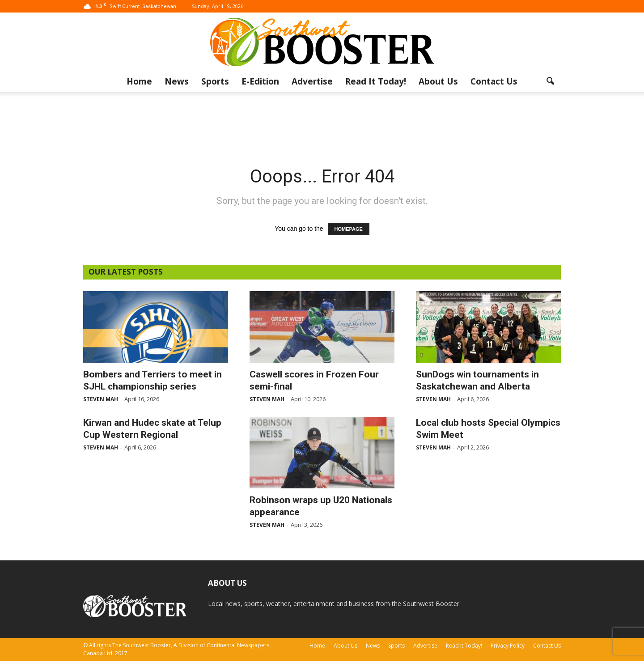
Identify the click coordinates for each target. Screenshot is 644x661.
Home (139, 81)
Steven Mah (101, 399)
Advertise (312, 81)
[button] (550, 81)
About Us (438, 81)
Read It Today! (376, 81)
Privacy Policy (508, 646)
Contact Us (494, 81)
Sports (215, 81)
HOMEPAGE (349, 229)
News (177, 81)
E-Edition (260, 81)
